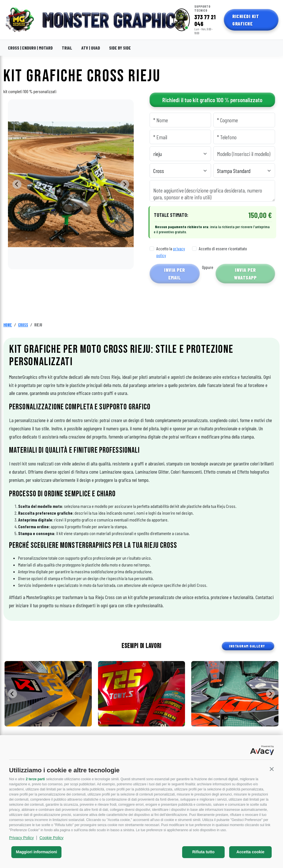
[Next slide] (125, 184)
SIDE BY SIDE (120, 48)
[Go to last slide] (17, 184)
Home (8, 325)
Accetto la (171, 252)
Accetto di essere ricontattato (223, 248)
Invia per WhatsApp (245, 273)
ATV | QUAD (91, 48)
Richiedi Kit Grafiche (246, 20)
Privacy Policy (21, 838)
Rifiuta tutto (204, 852)
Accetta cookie (251, 852)
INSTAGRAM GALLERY (247, 646)
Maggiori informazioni (36, 852)
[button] (272, 769)
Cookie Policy (51, 838)
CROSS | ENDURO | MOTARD (30, 48)
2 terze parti (35, 779)
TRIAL (67, 48)
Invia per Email (175, 273)
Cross (23, 325)
